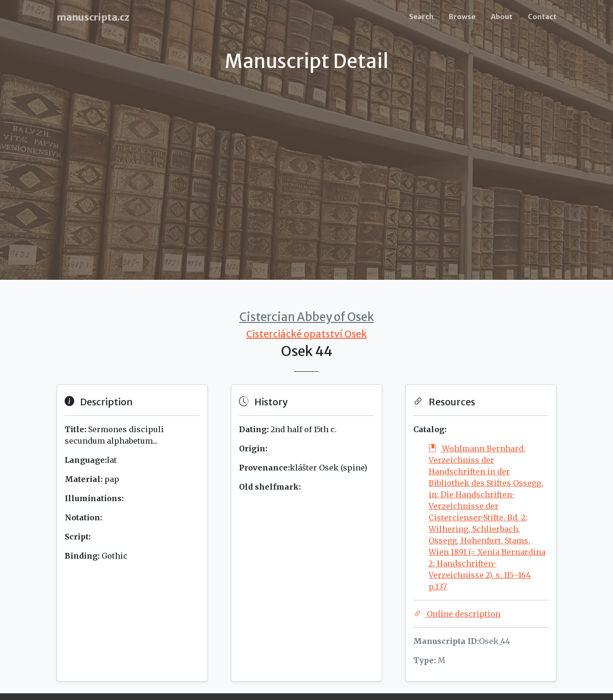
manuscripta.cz (93, 17)
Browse (462, 17)
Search (421, 17)
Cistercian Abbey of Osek (307, 317)
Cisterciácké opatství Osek (306, 334)
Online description (457, 614)
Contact (542, 17)
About (502, 17)
